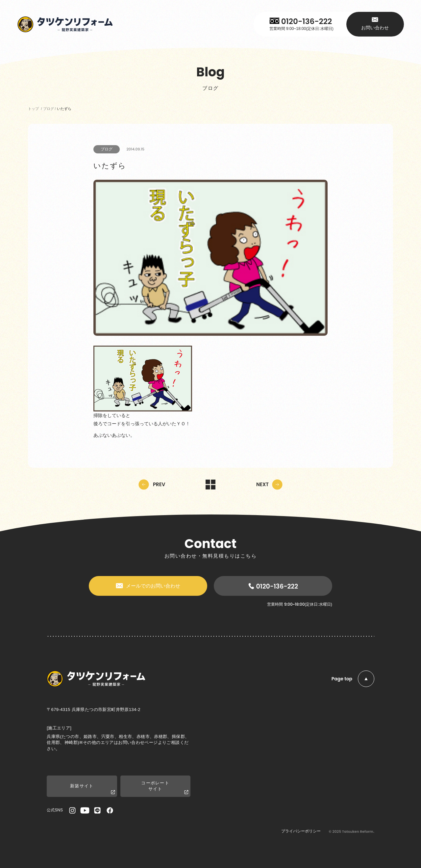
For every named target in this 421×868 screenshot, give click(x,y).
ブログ (107, 149)
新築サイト (92, 789)
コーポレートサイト (165, 788)
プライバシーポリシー (301, 831)
